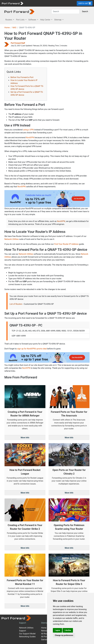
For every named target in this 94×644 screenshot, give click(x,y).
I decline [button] (68, 630)
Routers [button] (9, 20)
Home (7, 28)
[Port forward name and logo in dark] (19, 11)
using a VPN (28, 130)
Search (85, 11)
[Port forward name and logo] (12, 3)
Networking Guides (27, 637)
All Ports (45, 637)
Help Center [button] (46, 20)
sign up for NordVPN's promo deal (32, 349)
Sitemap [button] (58, 20)
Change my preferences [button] (64, 635)
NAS (14, 28)
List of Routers (16, 304)
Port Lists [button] (20, 20)
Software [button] (33, 20)
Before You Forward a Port (22, 77)
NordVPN (30, 138)
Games (44, 640)
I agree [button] (57, 630)
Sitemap (45, 623)
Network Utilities (12, 239)
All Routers (46, 634)
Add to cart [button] (85, 3)
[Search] (65, 12)
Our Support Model (27, 634)
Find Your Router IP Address (66, 244)
